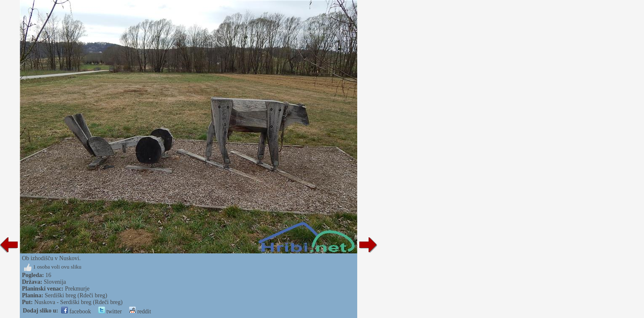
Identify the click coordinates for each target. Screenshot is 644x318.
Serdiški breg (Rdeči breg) (76, 295)
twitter (110, 311)
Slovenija (55, 282)
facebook (76, 311)
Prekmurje (77, 289)
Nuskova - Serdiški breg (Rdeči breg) (78, 302)
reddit (140, 311)
